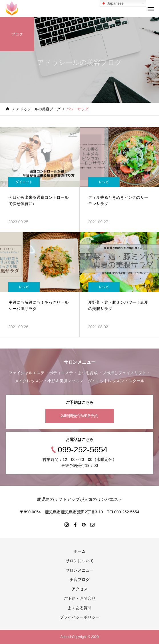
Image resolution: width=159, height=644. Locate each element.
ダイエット (24, 182)
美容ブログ (80, 580)
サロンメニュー (80, 570)
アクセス (80, 589)
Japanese (112, 3)
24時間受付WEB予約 (80, 416)
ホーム (80, 551)
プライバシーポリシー (80, 617)
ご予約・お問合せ (80, 598)
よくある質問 (80, 608)
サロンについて (80, 561)
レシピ (104, 182)
